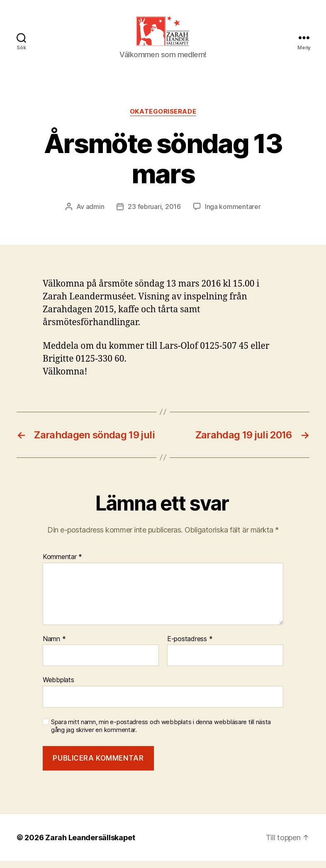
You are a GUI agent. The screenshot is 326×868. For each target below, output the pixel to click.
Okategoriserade (163, 119)
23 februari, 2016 (154, 214)
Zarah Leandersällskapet (90, 845)
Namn (54, 646)
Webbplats (58, 687)
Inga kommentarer (233, 214)
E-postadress (190, 646)
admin (95, 214)
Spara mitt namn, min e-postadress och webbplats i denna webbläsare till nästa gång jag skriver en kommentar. (161, 733)
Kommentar (62, 564)
